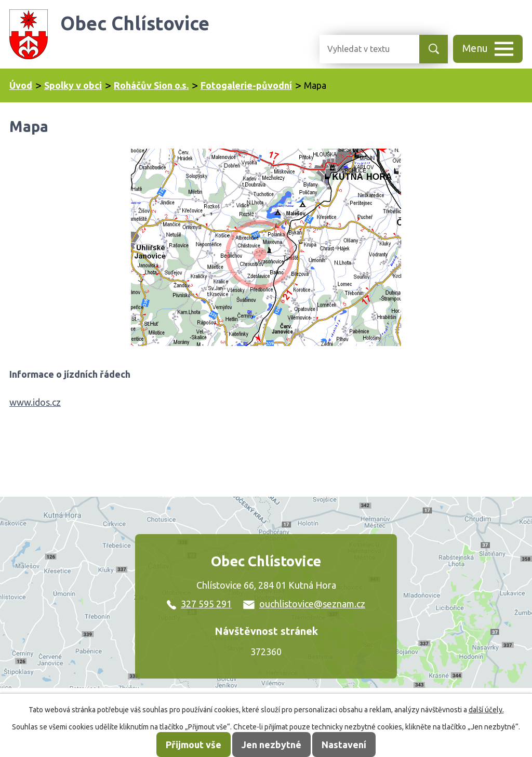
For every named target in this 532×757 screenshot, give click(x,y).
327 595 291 (199, 604)
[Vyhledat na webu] (361, 49)
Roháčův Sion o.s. (151, 85)
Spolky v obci (73, 85)
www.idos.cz (35, 402)
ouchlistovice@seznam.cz (304, 604)
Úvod (21, 85)
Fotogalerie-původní (246, 85)
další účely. (486, 710)
